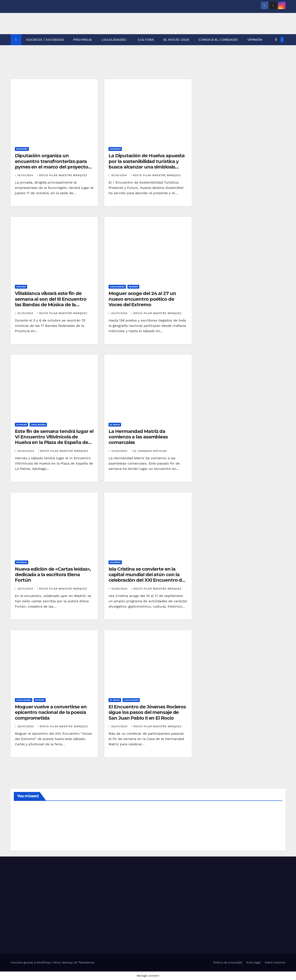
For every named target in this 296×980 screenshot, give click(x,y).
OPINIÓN (255, 40)
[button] (276, 40)
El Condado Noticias (149, 451)
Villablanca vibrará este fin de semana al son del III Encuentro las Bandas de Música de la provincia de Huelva (51, 302)
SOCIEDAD (115, 149)
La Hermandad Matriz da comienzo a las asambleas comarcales (138, 437)
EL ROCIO (115, 425)
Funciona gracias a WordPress (31, 962)
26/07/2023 (120, 726)
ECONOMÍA (22, 149)
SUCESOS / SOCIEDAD (45, 40)
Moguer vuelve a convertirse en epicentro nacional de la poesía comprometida (51, 712)
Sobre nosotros (275, 962)
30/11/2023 (26, 589)
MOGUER (133, 287)
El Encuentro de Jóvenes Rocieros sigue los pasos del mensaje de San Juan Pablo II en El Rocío (147, 712)
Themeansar (86, 962)
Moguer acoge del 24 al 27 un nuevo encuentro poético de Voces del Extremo (142, 299)
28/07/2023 (26, 726)
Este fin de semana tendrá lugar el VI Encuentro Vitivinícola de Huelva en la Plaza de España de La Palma (54, 440)
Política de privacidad (228, 962)
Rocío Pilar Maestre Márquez (62, 175)
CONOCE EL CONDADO (218, 40)
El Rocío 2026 (176, 40)
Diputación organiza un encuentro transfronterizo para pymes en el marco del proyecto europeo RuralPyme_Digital (51, 164)
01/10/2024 (26, 313)
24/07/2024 (120, 313)
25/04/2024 (26, 451)
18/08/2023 (120, 589)
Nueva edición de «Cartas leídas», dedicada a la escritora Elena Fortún (53, 575)
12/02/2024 (120, 451)
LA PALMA (21, 425)
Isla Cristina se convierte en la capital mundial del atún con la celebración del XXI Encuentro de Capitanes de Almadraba (147, 577)
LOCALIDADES (114, 40)
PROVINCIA (83, 40)
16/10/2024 (26, 175)
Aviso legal (253, 962)
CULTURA (146, 40)
